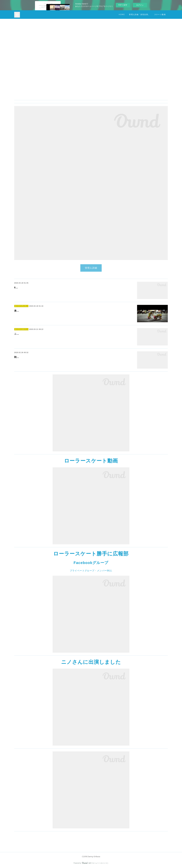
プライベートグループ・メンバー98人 (91, 571)
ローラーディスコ (21, 306)
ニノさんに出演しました (28, 334)
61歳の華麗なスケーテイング (30, 288)
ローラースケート (21, 329)
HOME (122, 14)
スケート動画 (160, 14)
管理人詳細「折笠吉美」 (139, 14)
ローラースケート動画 (91, 461)
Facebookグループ (91, 563)
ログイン (140, 5)
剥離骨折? (20, 357)
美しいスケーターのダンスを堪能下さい (36, 311)
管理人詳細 (91, 268)
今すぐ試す (123, 5)
